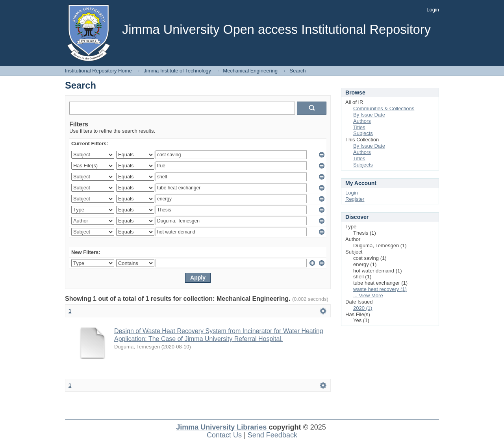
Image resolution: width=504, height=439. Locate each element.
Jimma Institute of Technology (177, 71)
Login (433, 10)
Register (355, 199)
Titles (359, 127)
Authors (362, 121)
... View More (368, 295)
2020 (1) (363, 308)
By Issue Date (369, 115)
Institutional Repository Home (98, 71)
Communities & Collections (384, 108)
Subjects (363, 133)
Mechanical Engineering (250, 71)
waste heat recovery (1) (380, 289)
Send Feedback (272, 435)
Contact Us (224, 435)
